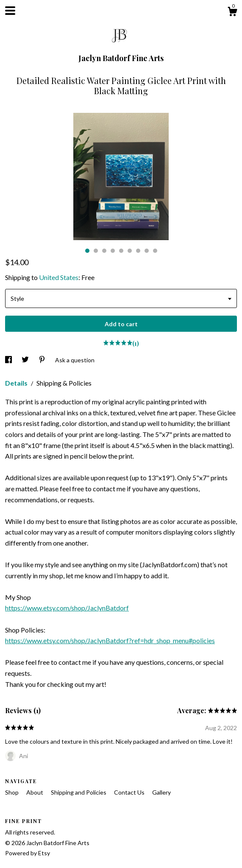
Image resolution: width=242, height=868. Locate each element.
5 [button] (121, 251)
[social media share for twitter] (26, 360)
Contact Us (130, 792)
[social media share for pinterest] (43, 360)
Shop (13, 792)
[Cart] (232, 13)
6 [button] (130, 251)
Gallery (161, 792)
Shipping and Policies (79, 792)
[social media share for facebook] (9, 360)
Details (17, 383)
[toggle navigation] (10, 11)
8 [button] (147, 251)
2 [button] (96, 251)
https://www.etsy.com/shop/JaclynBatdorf (67, 608)
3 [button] (104, 251)
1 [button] (87, 251)
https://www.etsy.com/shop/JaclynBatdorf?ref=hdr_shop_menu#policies (110, 640)
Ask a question (75, 360)
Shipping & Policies (64, 383)
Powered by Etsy (28, 853)
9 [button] (155, 251)
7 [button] (138, 251)
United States (59, 277)
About (35, 792)
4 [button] (113, 251)
